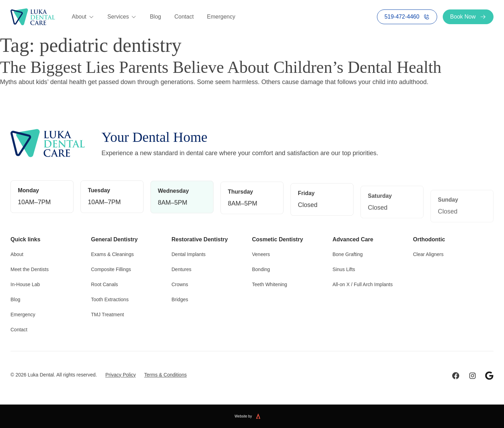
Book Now (468, 17)
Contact (184, 17)
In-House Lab (25, 283)
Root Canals (104, 283)
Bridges (180, 298)
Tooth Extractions (110, 298)
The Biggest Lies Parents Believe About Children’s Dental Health (221, 67)
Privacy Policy (121, 386)
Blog (155, 17)
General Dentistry (114, 238)
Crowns (180, 283)
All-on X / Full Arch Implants (363, 283)
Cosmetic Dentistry (278, 238)
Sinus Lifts (344, 268)
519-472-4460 (407, 17)
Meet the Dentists (30, 268)
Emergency (221, 17)
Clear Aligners (428, 253)
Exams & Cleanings (112, 253)
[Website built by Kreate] (262, 416)
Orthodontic (429, 238)
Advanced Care (353, 238)
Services (122, 17)
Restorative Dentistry (200, 238)
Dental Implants (188, 253)
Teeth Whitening (269, 283)
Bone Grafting (348, 253)
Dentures (181, 268)
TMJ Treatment (107, 313)
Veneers (261, 253)
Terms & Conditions (165, 386)
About (83, 17)
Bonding (261, 268)
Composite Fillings (111, 268)
